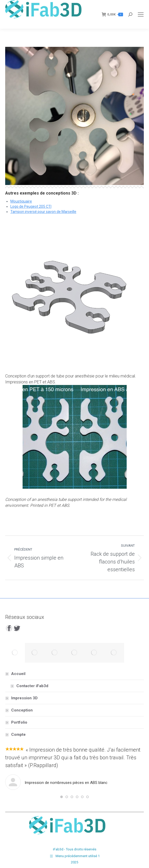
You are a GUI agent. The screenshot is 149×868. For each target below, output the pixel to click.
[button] (62, 797)
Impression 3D (24, 698)
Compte (18, 735)
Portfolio (19, 722)
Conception (16, 376)
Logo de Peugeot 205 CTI (31, 206)
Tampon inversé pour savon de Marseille (43, 212)
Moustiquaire (21, 201)
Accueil (16, 674)
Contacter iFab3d (32, 686)
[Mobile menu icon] (141, 14)
